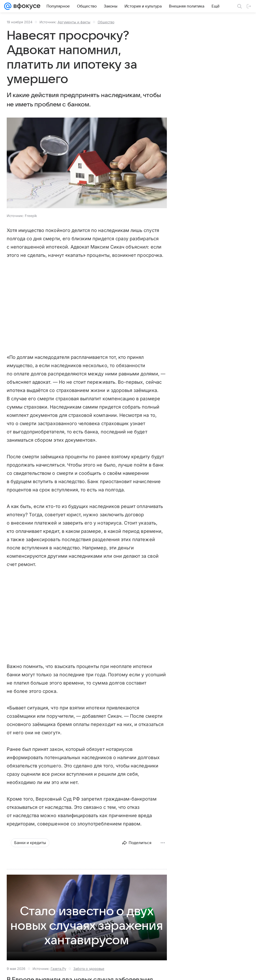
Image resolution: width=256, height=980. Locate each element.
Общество (106, 22)
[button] (87, 163)
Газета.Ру (58, 969)
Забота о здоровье (89, 969)
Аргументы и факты (74, 22)
